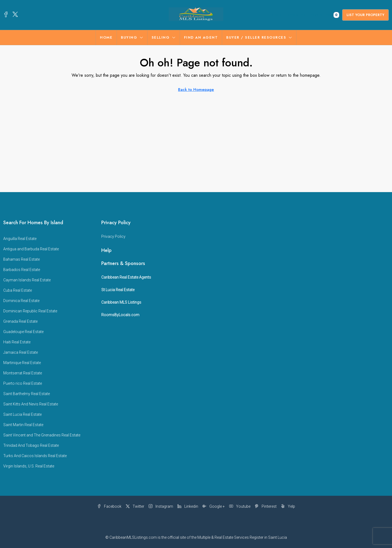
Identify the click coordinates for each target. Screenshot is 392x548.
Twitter (135, 506)
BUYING (129, 37)
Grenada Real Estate (20, 321)
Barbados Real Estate (22, 270)
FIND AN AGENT (201, 37)
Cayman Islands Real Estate (27, 280)
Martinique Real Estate (22, 363)
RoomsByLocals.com (120, 315)
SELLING (161, 37)
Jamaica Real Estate (21, 352)
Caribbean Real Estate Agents (126, 277)
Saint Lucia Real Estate (22, 414)
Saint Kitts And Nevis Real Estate (31, 404)
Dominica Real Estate (21, 301)
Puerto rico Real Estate (23, 383)
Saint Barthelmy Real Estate (27, 394)
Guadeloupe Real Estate (23, 332)
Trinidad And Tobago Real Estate (31, 445)
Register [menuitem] (296, 15)
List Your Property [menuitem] (365, 15)
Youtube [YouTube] (240, 506)
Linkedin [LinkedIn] (188, 506)
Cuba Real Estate (18, 290)
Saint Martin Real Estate (23, 425)
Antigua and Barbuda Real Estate (31, 249)
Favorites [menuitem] (325, 15)
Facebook (109, 506)
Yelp (288, 506)
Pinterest (266, 506)
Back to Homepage (196, 90)
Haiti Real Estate (17, 342)
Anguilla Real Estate (20, 239)
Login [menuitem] (276, 15)
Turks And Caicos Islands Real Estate (35, 456)
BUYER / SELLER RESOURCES (256, 37)
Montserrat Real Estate (23, 373)
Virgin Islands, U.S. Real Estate (29, 466)
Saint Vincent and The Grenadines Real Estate (42, 435)
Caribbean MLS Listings (121, 302)
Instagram (161, 506)
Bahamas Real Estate (22, 259)
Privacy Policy (113, 236)
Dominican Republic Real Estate (30, 311)
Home (106, 37)
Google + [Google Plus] (214, 506)
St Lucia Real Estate (118, 290)
